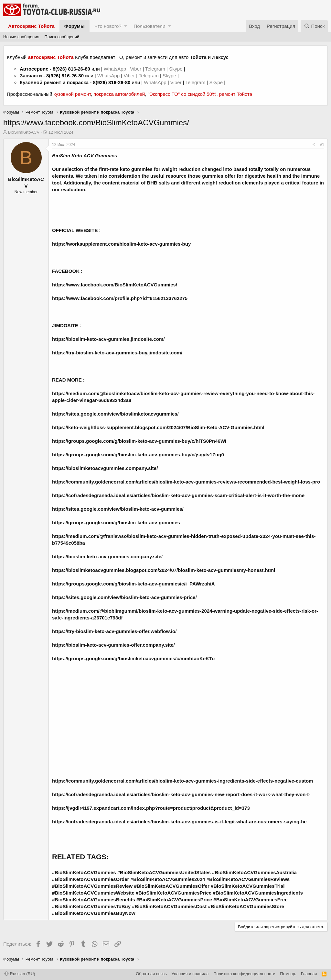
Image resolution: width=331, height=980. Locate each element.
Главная (309, 974)
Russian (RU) (20, 974)
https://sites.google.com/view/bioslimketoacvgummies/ (115, 414)
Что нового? (108, 26)
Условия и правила (190, 974)
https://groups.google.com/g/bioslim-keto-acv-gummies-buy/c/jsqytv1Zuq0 (138, 455)
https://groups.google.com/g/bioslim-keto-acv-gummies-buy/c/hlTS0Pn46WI (139, 441)
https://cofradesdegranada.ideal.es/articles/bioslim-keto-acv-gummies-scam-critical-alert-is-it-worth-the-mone (178, 495)
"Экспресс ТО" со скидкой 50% (182, 94)
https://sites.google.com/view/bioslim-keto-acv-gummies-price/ (124, 597)
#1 (322, 145)
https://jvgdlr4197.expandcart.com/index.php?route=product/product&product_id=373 (151, 808)
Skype (176, 69)
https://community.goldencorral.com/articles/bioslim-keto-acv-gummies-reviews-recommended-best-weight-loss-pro (186, 482)
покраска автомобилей (119, 94)
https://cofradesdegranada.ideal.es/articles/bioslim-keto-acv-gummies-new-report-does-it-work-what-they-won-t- (181, 794)
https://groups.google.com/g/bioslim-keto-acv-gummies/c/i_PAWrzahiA (133, 584)
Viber (136, 69)
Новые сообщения (21, 37)
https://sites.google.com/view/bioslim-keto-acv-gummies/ (118, 509)
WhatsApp (116, 69)
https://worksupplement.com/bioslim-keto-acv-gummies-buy (121, 244)
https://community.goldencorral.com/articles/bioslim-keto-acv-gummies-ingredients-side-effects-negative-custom (182, 781)
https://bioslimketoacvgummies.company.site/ (105, 468)
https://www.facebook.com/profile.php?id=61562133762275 (120, 298)
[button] (126, 26)
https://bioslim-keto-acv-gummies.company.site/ (107, 557)
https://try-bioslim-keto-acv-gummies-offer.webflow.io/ (114, 631)
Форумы (75, 26)
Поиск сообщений (62, 37)
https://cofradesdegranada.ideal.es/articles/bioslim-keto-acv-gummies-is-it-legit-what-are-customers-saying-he (179, 822)
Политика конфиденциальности (244, 974)
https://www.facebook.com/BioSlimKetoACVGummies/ (115, 285)
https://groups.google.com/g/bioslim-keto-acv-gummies (116, 523)
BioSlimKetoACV (24, 132)
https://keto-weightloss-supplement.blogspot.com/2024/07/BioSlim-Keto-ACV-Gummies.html (158, 427)
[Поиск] (314, 26)
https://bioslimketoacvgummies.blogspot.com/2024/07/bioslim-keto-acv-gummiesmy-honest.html (164, 570)
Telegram (156, 69)
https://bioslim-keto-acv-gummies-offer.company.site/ (113, 645)
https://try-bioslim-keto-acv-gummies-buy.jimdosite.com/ (117, 353)
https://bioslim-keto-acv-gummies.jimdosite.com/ (108, 339)
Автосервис (34, 69)
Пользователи (149, 26)
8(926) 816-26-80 (71, 69)
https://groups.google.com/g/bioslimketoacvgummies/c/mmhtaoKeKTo (133, 658)
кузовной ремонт (72, 94)
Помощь (288, 974)
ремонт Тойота (236, 94)
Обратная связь (151, 974)
